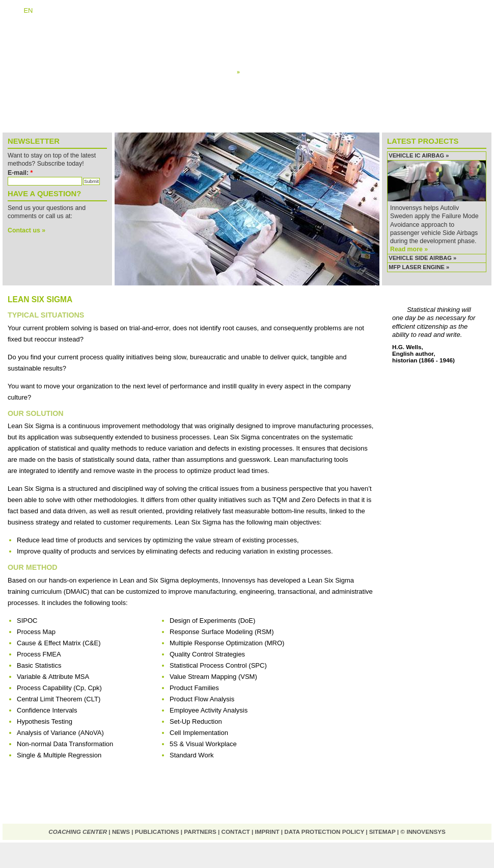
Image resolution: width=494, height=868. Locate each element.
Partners (200, 832)
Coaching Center (78, 832)
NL (44, 10)
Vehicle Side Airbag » (422, 258)
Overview (249, 32)
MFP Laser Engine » (419, 267)
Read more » (409, 249)
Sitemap (382, 832)
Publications (157, 832)
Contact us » (26, 230)
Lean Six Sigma (259, 72)
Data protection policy (324, 832)
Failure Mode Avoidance (267, 56)
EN (28, 10)
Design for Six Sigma (264, 48)
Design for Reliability (264, 64)
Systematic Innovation (265, 40)
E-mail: (20, 173)
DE (12, 10)
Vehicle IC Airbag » (419, 155)
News (121, 832)
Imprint (267, 832)
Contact (235, 832)
